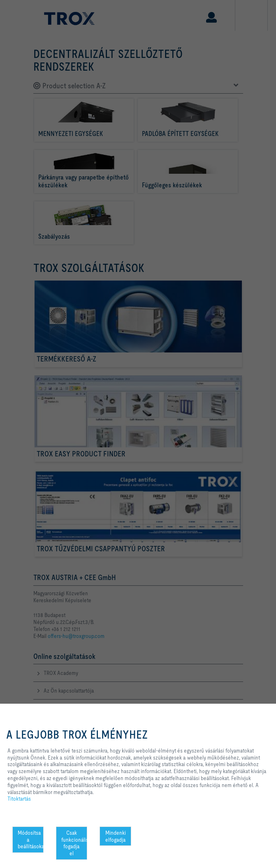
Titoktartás (19, 799)
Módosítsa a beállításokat (31, 840)
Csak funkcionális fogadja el (74, 843)
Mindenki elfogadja (116, 836)
